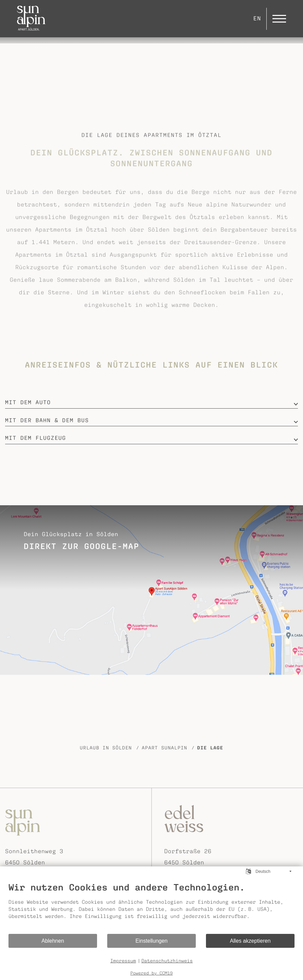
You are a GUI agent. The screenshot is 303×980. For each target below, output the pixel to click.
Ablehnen (53, 941)
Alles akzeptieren (250, 941)
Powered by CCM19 (151, 973)
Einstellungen (151, 941)
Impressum (123, 961)
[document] (151, 907)
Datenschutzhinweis (167, 961)
